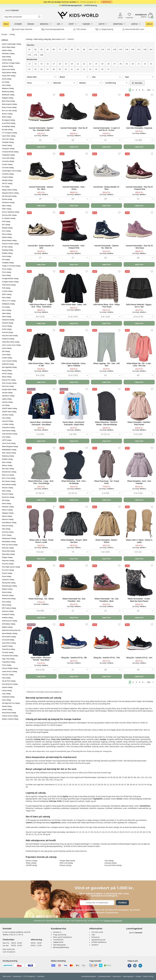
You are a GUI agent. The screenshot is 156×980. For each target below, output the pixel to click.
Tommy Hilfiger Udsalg (10, 668)
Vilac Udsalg (6, 694)
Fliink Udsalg (6, 272)
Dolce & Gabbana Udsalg (11, 212)
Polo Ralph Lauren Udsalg (11, 567)
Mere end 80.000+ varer (133, 29)
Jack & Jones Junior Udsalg (11, 345)
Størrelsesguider (59, 945)
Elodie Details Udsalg (9, 241)
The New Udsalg (8, 652)
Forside (4, 34)
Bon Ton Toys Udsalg (9, 111)
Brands (31, 24)
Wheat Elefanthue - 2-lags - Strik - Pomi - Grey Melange (41, 482)
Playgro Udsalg (7, 557)
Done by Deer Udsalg (9, 215)
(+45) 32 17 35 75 (16, 935)
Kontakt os (57, 932)
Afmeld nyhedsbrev (99, 942)
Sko (60, 24)
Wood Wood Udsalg (9, 713)
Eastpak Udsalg (7, 228)
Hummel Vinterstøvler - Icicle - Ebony (74, 188)
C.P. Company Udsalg (9, 133)
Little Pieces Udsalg (9, 431)
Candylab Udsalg (8, 142)
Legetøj (136, 24)
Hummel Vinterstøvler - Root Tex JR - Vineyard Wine (139, 188)
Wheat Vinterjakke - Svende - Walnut (107, 541)
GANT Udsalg (7, 294)
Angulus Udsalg (7, 66)
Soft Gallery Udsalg (9, 624)
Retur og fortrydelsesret (62, 937)
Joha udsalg (109, 861)
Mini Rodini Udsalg (9, 481)
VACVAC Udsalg (8, 675)
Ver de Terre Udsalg (9, 681)
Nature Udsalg (7, 516)
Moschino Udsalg (8, 497)
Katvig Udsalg (7, 370)
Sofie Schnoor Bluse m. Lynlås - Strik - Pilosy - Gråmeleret (41, 306)
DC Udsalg (6, 187)
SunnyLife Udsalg (8, 640)
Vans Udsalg (6, 678)
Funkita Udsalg (7, 291)
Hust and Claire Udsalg (10, 336)
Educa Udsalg (7, 234)
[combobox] (41, 140)
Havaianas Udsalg (8, 320)
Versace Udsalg (7, 687)
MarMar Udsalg (7, 459)
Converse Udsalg (8, 168)
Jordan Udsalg (7, 358)
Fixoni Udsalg (7, 269)
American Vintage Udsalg (11, 63)
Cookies (138, 976)
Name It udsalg (31, 861)
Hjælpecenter (58, 942)
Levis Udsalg (6, 418)
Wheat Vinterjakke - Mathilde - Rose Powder (139, 423)
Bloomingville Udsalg (9, 104)
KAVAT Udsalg (7, 374)
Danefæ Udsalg (7, 180)
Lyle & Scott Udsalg (9, 443)
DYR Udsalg (6, 221)
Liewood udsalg (110, 863)
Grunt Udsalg (7, 310)
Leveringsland (128, 976)
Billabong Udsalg (8, 92)
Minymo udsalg (65, 865)
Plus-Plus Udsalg (8, 564)
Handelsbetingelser (89, 976)
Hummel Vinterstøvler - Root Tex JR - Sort (74, 129)
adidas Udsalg (7, 50)
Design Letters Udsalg (9, 190)
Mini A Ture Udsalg (9, 478)
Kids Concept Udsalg (9, 383)
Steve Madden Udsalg (10, 633)
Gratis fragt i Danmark (22, 29)
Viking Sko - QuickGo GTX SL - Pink (107, 658)
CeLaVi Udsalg (7, 145)
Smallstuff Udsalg (8, 614)
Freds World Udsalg (9, 285)
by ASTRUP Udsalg (9, 123)
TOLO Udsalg (7, 665)
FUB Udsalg (6, 288)
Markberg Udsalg (8, 456)
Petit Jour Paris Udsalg (10, 545)
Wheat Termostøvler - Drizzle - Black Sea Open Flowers (139, 600)
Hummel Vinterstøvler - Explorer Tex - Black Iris (106, 247)
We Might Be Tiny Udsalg (11, 703)
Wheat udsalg (31, 863)
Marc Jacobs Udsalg (9, 453)
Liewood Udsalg (8, 421)
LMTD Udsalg (7, 440)
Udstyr (103, 24)
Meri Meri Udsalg (8, 469)
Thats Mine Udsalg (8, 649)
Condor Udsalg (7, 164)
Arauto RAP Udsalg (9, 76)
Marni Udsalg (7, 462)
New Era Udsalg (7, 526)
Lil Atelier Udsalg (8, 424)
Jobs (93, 935)
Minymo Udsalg (7, 488)
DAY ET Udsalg (7, 183)
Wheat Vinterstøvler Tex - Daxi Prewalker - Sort (74, 600)
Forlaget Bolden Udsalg (10, 279)
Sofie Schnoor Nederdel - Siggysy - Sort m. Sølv (139, 306)
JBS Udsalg (6, 351)
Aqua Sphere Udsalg (9, 73)
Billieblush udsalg (8, 95)
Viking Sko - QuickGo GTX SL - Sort (139, 658)
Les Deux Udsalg (8, 415)
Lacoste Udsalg (7, 393)
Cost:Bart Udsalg (8, 174)
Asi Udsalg (6, 82)
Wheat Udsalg (7, 706)
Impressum (117, 976)
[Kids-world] (78, 15)
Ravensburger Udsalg (9, 586)
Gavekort (95, 945)
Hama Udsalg (7, 317)
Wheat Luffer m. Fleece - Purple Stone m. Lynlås (41, 541)
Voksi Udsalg (6, 700)
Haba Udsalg (6, 313)
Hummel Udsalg (7, 332)
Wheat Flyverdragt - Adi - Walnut (41, 599)
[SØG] (39, 17)
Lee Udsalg (6, 405)
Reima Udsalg (7, 592)
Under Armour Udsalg (10, 671)
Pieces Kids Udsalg (8, 551)
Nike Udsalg (6, 529)
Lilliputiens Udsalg (8, 427)
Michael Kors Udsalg (9, 472)
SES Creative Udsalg (9, 608)
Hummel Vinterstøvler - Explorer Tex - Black (41, 188)
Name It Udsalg (7, 510)
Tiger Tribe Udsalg (8, 659)
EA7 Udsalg (6, 225)
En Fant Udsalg (7, 247)
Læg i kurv (41, 147)
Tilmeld (122, 903)
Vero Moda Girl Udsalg (10, 684)
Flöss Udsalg (6, 275)
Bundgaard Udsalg (8, 120)
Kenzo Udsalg (7, 377)
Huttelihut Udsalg (8, 339)
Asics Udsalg (6, 85)
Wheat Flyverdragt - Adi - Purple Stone (107, 482)
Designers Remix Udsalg (10, 193)
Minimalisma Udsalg (9, 485)
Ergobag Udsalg (8, 250)
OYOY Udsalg (7, 535)
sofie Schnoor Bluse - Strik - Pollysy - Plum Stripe (106, 306)
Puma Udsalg (7, 576)
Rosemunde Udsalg (9, 599)
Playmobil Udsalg (8, 561)
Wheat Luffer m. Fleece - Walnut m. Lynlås (139, 541)
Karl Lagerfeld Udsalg (9, 367)
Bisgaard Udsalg (8, 98)
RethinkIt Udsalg (8, 595)
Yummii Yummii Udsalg (10, 716)
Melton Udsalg (7, 466)
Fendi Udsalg (7, 256)
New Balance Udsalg (9, 523)
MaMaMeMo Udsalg (9, 450)
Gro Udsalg (6, 307)
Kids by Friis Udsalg (9, 380)
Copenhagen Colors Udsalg (12, 171)
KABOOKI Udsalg (8, 364)
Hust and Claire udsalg (113, 865)
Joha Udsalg (6, 355)
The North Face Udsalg (10, 656)
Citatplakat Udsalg (8, 155)
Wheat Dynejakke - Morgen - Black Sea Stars (74, 541)
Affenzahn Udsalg (8, 54)
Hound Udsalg (7, 326)
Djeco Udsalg (7, 206)
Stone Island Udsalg (9, 637)
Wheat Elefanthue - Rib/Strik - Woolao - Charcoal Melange (106, 423)
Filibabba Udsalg (8, 263)
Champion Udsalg (8, 149)
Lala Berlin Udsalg (8, 396)
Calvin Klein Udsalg (9, 136)
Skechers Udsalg (8, 611)
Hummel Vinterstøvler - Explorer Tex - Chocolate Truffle (41, 129)
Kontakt (7, 929)
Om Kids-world (97, 932)
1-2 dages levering (104, 29)
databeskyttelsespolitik (113, 921)
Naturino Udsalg (8, 519)
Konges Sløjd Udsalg (9, 389)
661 (149, 90)
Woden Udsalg (7, 710)
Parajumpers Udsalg (9, 538)
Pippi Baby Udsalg (8, 554)
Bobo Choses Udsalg (9, 107)
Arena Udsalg (7, 79)
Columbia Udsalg (8, 161)
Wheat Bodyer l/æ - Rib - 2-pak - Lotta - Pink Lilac (139, 365)
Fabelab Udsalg (7, 253)
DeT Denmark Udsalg (9, 196)
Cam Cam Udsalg (8, 139)
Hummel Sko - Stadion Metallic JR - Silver (107, 188)
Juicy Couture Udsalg (9, 361)
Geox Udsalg (6, 298)
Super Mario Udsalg (9, 643)
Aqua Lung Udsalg (8, 69)
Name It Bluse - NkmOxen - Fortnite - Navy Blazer (41, 659)
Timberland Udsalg (9, 662)
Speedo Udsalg (7, 627)
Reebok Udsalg (7, 589)
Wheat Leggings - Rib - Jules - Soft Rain (106, 365)
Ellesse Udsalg (7, 237)
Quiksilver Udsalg (8, 580)
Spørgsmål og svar (99, 940)
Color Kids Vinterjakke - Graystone (139, 128)
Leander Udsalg (7, 402)
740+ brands (80, 29)
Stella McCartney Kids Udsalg (12, 630)
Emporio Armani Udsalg (10, 244)
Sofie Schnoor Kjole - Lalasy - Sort (74, 305)
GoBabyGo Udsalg (8, 304)
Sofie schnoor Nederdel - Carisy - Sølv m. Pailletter (74, 365)
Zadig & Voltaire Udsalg (10, 719)
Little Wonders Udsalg (10, 434)
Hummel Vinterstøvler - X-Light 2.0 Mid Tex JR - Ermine (106, 129)
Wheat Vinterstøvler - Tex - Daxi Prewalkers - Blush (106, 600)
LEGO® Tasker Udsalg (10, 408)
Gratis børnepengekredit (53, 29)
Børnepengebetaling (61, 947)
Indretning (119, 24)
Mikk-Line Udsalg (8, 475)
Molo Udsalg (6, 491)
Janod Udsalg (7, 348)
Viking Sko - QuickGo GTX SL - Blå (74, 658)
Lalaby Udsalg (7, 399)
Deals (6, 24)
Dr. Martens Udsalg (9, 218)
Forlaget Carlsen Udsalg (10, 282)
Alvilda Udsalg (7, 60)
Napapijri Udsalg (8, 513)
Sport (73, 24)
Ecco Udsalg (6, 231)
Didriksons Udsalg (8, 202)
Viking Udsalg (7, 691)
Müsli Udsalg (6, 504)
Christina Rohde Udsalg (10, 152)
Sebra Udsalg (7, 605)
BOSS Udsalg (7, 117)
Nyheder (18, 24)
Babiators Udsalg (8, 88)
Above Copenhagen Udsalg (12, 44)
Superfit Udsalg (7, 646)
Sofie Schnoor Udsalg (10, 621)
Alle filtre (137, 83)
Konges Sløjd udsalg (67, 861)
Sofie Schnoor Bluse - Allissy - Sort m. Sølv (41, 365)
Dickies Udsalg (7, 199)
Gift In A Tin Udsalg (9, 301)
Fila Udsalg (6, 260)
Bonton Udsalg (7, 114)
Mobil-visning (148, 976)
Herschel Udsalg (8, 323)
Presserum (96, 937)
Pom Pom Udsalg (8, 570)
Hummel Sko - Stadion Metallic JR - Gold (41, 247)
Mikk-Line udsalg (66, 863)
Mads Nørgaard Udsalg (10, 446)
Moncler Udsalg (7, 494)
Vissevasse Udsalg (8, 697)
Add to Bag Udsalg (9, 47)
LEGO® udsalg (31, 865)
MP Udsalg (6, 500)
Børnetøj (45, 24)
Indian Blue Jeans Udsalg (11, 342)
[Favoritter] (54, 95)
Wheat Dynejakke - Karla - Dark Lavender (139, 482)
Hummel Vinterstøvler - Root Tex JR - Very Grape (139, 247)
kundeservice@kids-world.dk (19, 932)
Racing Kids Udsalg (9, 583)
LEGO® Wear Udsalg (9, 412)
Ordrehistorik (58, 940)
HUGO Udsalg (7, 329)
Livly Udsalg (6, 437)
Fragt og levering (60, 935)
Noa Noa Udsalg (8, 532)
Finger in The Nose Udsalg (11, 266)
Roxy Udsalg (6, 602)
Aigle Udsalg (6, 57)
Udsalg (149, 24)
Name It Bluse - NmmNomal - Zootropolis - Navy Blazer (41, 423)
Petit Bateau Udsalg (9, 542)
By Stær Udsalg (7, 130)
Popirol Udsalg (7, 573)
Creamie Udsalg (7, 177)
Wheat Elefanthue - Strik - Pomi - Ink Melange (74, 482)
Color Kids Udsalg (8, 158)
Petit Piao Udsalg (8, 548)
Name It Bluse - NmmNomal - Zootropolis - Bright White (74, 423)
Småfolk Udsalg (7, 618)
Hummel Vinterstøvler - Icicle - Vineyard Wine (74, 247)
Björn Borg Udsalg (8, 101)
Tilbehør (87, 24)
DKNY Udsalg (7, 209)
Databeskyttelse (104, 976)
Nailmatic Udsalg (8, 507)
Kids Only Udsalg (8, 386)
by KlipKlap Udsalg (8, 126)
